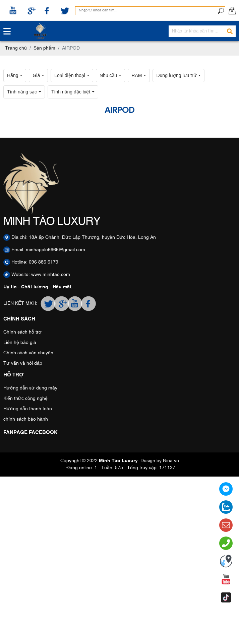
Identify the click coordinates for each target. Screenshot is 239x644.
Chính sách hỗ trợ (22, 332)
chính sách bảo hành (26, 419)
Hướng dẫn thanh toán (28, 409)
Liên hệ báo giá (20, 343)
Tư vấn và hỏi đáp (23, 363)
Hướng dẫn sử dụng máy (30, 388)
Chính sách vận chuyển (28, 353)
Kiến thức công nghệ (25, 399)
